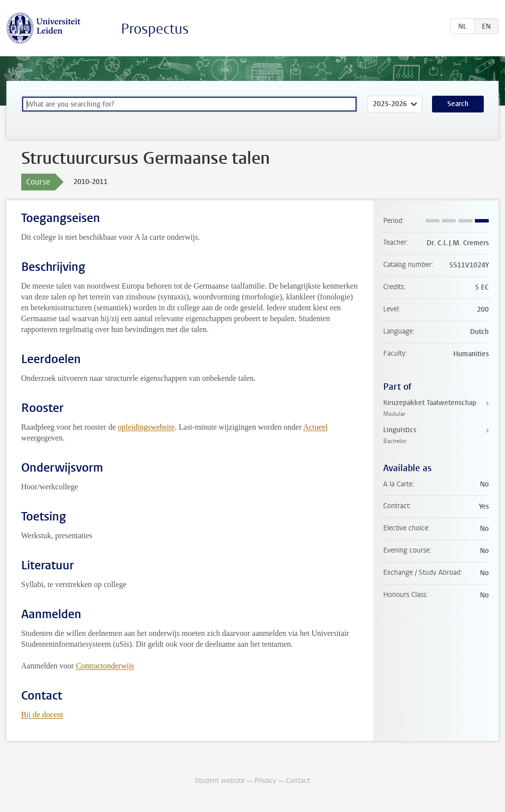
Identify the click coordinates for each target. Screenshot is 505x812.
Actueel (316, 427)
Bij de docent (42, 715)
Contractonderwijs (105, 666)
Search (458, 104)
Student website (220, 781)
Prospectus (155, 29)
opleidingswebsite (146, 427)
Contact (298, 781)
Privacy (265, 781)
